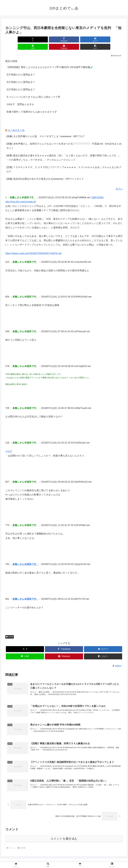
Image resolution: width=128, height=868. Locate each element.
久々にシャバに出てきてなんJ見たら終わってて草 (33, 90)
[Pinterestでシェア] (94, 39)
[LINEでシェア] (74, 39)
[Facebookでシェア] (34, 39)
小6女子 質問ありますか (20, 97)
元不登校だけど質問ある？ (21, 67)
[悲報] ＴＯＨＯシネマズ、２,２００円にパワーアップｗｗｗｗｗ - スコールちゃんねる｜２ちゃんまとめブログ (64, 162)
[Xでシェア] (15, 39)
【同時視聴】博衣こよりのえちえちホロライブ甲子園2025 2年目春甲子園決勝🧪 (50, 60)
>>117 (9, 444)
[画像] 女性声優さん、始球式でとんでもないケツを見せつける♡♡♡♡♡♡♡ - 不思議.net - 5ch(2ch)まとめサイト (64, 139)
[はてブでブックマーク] (54, 39)
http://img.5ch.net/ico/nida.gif (21, 194)
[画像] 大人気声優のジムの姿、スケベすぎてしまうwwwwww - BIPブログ (45, 129)
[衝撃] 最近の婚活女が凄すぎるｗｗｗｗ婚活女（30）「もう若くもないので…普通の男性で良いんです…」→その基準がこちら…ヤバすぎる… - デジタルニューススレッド (64, 150)
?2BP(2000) (97, 190)
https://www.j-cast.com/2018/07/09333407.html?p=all (33, 246)
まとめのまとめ (16, 123)
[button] (113, 39)
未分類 (10, 629)
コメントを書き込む (64, 833)
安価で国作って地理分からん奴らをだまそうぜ (32, 105)
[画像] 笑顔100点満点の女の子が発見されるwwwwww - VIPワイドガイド (45, 172)
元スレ (119, 182)
